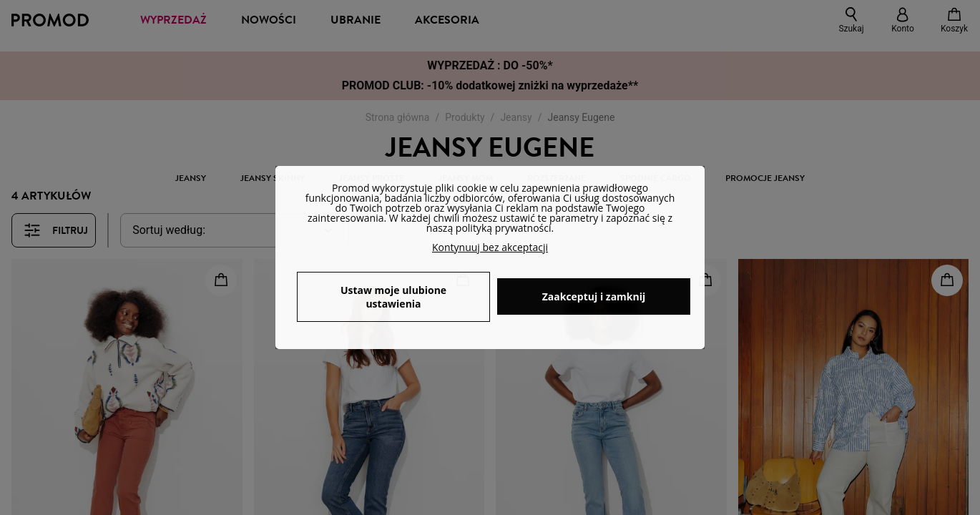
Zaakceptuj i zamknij (594, 296)
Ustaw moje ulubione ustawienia (393, 297)
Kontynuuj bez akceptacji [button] (490, 247)
